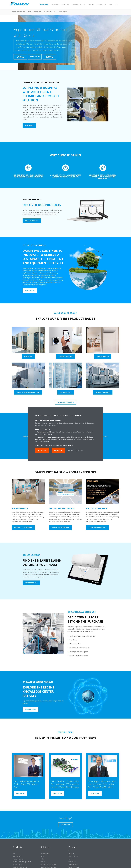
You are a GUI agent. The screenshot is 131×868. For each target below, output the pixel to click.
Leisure (43, 862)
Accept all (42, 450)
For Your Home (45, 853)
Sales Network (50, 12)
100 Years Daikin (74, 856)
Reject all (58, 450)
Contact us (63, 12)
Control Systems (18, 859)
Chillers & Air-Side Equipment (22, 862)
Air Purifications (18, 864)
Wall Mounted (17, 856)
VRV (14, 853)
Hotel (42, 859)
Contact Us (72, 862)
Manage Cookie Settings (75, 450)
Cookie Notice (67, 445)
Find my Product (34, 12)
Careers (71, 859)
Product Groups (18, 12)
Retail (42, 856)
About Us (71, 853)
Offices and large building (48, 864)
